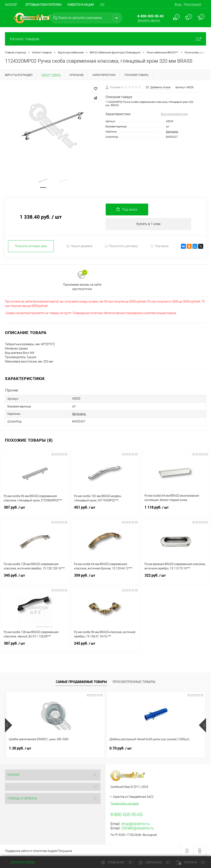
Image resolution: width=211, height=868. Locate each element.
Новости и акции (81, 5)
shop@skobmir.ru (135, 823)
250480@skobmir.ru (138, 828)
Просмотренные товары (134, 681)
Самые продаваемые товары (81, 681)
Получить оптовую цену (31, 247)
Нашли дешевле (79, 247)
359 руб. (105, 577)
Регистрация (192, 4)
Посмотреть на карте (125, 803)
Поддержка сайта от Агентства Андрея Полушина (38, 850)
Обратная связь (20, 862)
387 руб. (35, 509)
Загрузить (172, 132)
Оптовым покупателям (43, 5)
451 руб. (105, 509)
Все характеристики (174, 114)
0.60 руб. (154, 748)
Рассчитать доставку (121, 247)
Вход (178, 4)
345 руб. (35, 577)
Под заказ (159, 247)
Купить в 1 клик (148, 225)
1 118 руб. (176, 509)
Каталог (11, 5)
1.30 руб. (20, 748)
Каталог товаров (105, 39)
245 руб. (105, 645)
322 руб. (176, 577)
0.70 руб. (87, 748)
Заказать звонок (149, 20)
